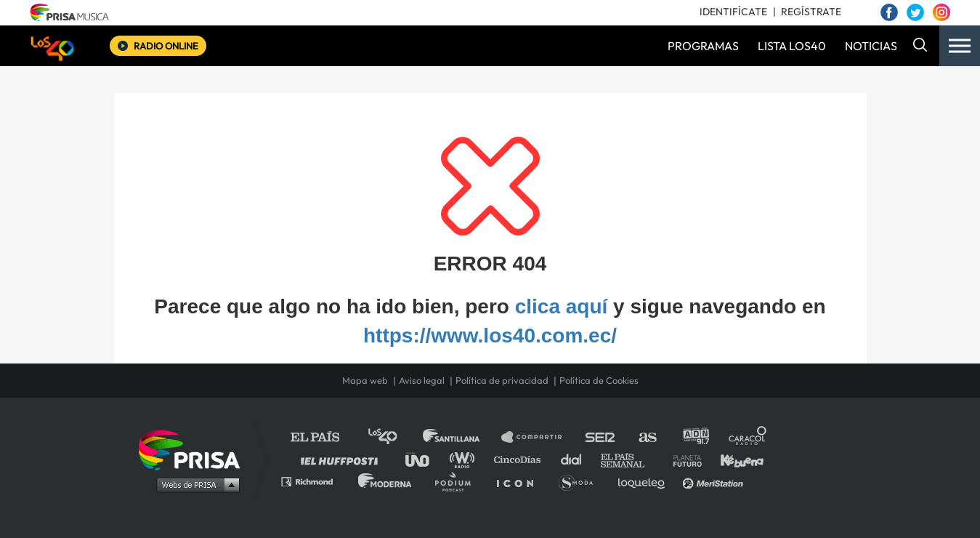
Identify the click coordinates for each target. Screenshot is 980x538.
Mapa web (365, 380)
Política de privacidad (502, 380)
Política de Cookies (599, 380)
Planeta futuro (683, 459)
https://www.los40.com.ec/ (490, 336)
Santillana (461, 437)
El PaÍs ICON (520, 481)
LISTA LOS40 (792, 46)
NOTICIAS (871, 46)
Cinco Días (521, 459)
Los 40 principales (393, 437)
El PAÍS (324, 437)
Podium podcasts (458, 481)
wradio (465, 459)
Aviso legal (422, 380)
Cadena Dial (576, 459)
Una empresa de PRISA (195, 449)
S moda (581, 481)
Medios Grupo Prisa (194, 484)
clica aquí (562, 306)
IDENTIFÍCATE (733, 12)
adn (695, 437)
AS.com (647, 437)
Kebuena (735, 459)
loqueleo (645, 481)
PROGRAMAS (703, 46)
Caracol (748, 437)
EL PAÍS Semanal (629, 459)
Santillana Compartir (538, 437)
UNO (424, 459)
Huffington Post (343, 459)
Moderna (386, 481)
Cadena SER (601, 437)
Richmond (315, 481)
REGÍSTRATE (811, 12)
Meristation (715, 481)
